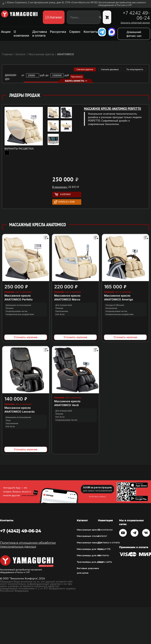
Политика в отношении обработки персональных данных (28, 545)
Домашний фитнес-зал (134, 34)
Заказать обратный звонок (135, 23)
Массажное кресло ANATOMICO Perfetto (112, 109)
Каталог (103, 536)
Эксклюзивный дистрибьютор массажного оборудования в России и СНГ (122, 4)
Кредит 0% (104, 549)
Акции (6, 32)
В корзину (63, 194)
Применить (77, 77)
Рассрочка (58, 32)
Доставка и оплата (40, 34)
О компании (21, 34)
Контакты (91, 32)
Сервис (75, 32)
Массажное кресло (18, 296)
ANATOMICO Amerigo (119, 299)
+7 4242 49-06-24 (136, 16)
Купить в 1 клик (64, 202)
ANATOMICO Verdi (66, 405)
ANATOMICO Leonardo (20, 412)
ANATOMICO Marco (67, 299)
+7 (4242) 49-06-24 (20, 531)
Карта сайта (105, 562)
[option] (61, 127)
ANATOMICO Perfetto (19, 299)
